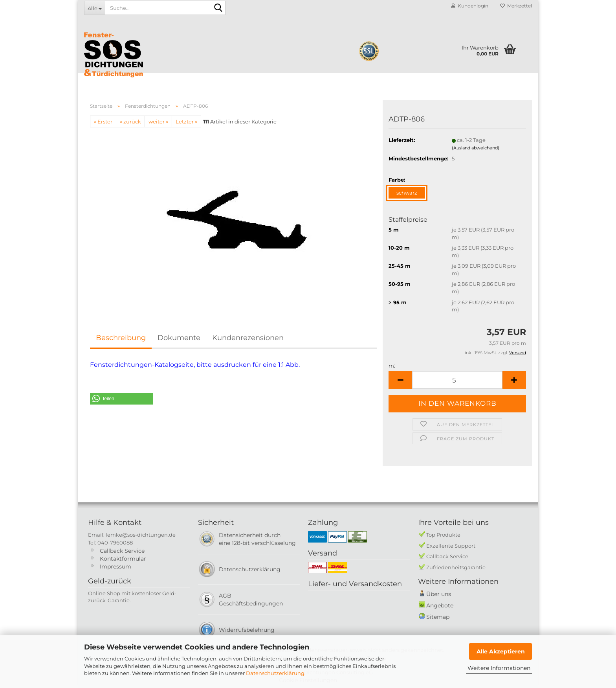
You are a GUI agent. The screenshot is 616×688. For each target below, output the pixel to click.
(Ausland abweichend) (476, 148)
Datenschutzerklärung (275, 673)
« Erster (103, 121)
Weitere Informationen (499, 668)
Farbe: (397, 180)
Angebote (440, 605)
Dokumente (179, 338)
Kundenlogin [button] (470, 6)
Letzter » (186, 121)
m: (392, 366)
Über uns (439, 594)
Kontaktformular (123, 559)
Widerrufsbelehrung (247, 630)
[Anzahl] (457, 380)
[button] (400, 380)
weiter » (158, 121)
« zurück (130, 121)
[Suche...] (94, 8)
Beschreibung (121, 338)
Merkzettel (516, 6)
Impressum (115, 567)
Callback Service (122, 551)
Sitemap (438, 617)
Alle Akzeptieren (501, 651)
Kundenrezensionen (248, 338)
